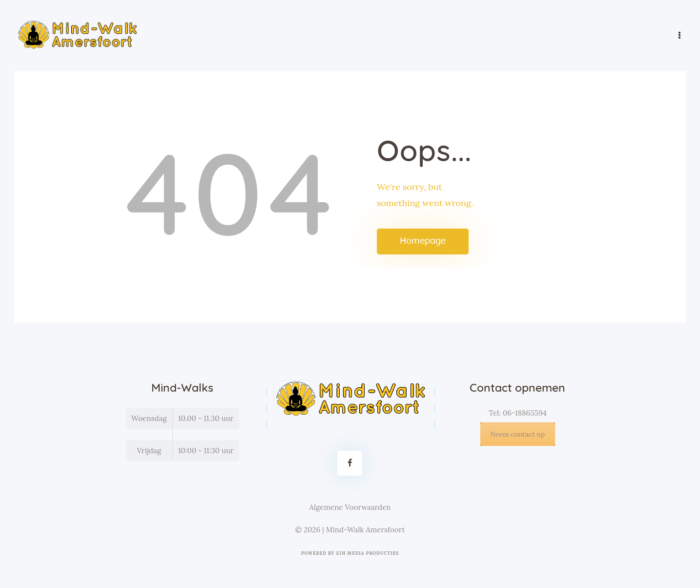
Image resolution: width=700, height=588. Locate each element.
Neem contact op (518, 434)
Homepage (423, 241)
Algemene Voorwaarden (350, 507)
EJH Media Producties (368, 553)
